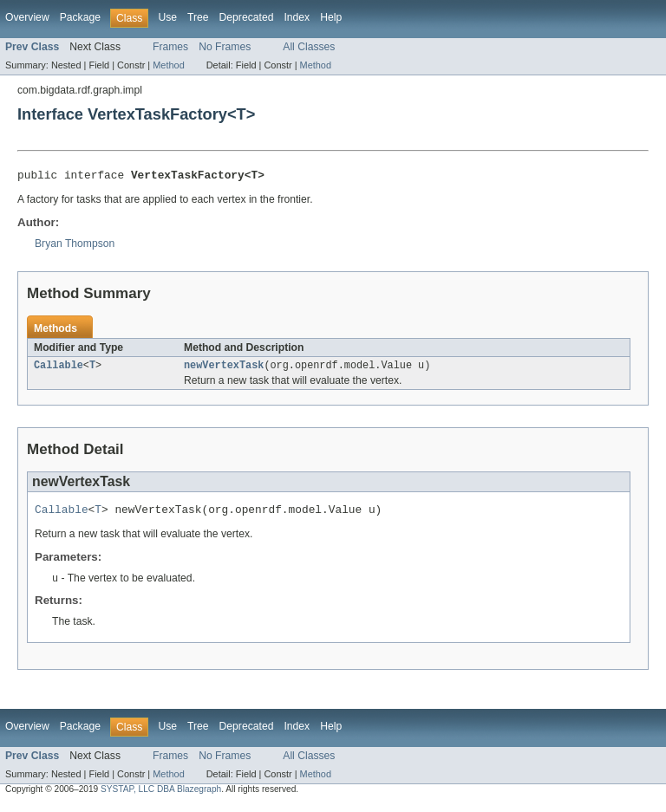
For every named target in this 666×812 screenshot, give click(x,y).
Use (167, 17)
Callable (59, 369)
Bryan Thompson (75, 246)
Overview (27, 17)
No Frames (225, 47)
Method (168, 65)
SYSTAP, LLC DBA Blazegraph (161, 797)
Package (80, 17)
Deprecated (247, 17)
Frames (170, 47)
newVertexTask (224, 369)
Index (297, 17)
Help (331, 17)
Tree (198, 17)
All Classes (309, 47)
